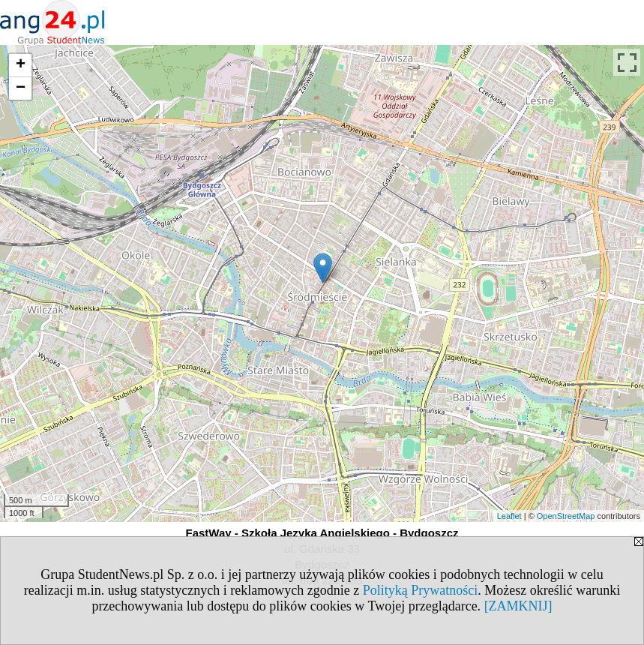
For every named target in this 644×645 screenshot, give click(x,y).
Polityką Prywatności (421, 590)
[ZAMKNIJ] (518, 606)
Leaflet (509, 516)
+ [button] (21, 65)
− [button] (21, 88)
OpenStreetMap (566, 516)
